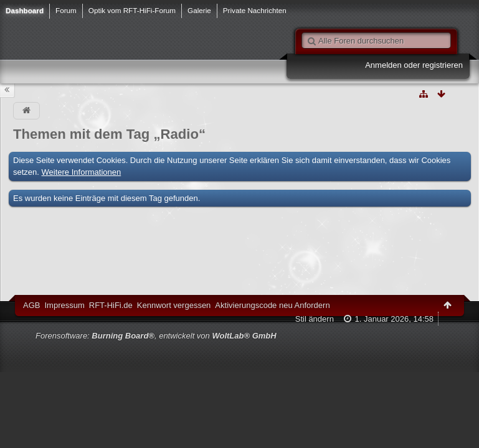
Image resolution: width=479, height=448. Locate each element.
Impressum (64, 305)
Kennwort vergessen (174, 305)
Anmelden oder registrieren (414, 65)
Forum (66, 10)
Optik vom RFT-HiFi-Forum (132, 10)
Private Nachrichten (255, 10)
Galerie (199, 10)
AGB (31, 305)
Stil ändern (315, 319)
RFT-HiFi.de (111, 305)
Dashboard (25, 10)
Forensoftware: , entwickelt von (156, 336)
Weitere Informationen (82, 172)
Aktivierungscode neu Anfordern (272, 305)
